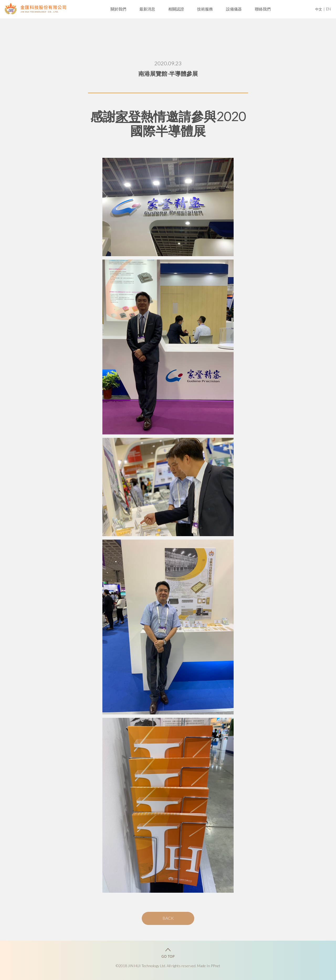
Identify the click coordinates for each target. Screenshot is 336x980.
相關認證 (176, 9)
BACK (168, 918)
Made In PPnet (209, 966)
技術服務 (205, 9)
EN (328, 9)
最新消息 (147, 9)
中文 (319, 9)
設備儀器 (234, 9)
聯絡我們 (263, 9)
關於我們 (118, 9)
